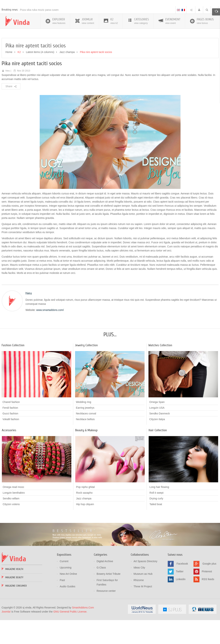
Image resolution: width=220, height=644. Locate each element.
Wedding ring (84, 429)
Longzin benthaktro (14, 520)
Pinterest (207, 598)
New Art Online (68, 600)
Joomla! (6, 638)
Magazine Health (14, 596)
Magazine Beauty (14, 604)
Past (62, 607)
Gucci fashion (10, 440)
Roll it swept (157, 519)
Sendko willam (11, 525)
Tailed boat (156, 531)
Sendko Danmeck (160, 440)
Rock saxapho (84, 520)
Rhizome (139, 607)
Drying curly (156, 525)
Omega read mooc (14, 514)
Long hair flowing (159, 514)
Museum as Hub (143, 600)
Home (9, 79)
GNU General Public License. (70, 638)
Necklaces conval (86, 440)
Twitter (180, 598)
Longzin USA (157, 435)
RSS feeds (208, 606)
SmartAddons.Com (83, 634)
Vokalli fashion (11, 446)
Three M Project (143, 613)
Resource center (106, 618)
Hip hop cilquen (85, 531)
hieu (8, 97)
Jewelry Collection (86, 372)
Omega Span (157, 429)
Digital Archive (105, 588)
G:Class (101, 594)
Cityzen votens (11, 531)
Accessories (9, 457)
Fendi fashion (10, 435)
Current (64, 588)
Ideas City (139, 594)
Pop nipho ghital (85, 514)
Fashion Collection (13, 372)
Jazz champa (67, 79)
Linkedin (181, 606)
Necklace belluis (85, 446)
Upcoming (66, 594)
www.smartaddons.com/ (50, 337)
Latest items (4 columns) (40, 79)
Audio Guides (67, 613)
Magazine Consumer (16, 612)
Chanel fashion (11, 429)
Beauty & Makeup (86, 457)
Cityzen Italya (157, 446)
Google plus (209, 590)
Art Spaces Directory (145, 588)
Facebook (182, 590)
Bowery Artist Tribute (108, 600)
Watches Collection (160, 372)
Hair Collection (158, 457)
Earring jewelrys (85, 435)
